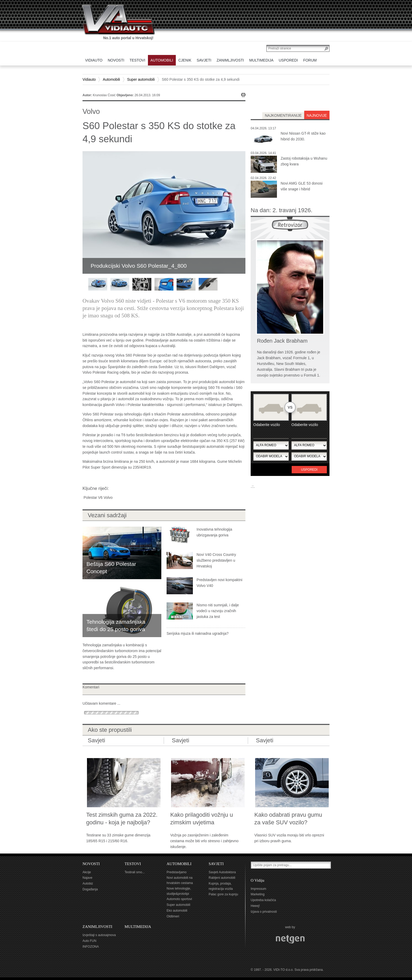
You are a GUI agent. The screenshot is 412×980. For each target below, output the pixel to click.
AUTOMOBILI (179, 864)
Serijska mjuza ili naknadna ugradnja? (198, 633)
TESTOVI (133, 864)
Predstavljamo (177, 872)
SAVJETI (216, 864)
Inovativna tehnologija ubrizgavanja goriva (214, 532)
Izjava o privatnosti (264, 912)
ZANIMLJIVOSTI (97, 927)
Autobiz (88, 883)
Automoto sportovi (179, 899)
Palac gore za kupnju (223, 894)
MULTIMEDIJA (138, 927)
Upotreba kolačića (263, 900)
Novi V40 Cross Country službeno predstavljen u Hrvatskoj (216, 560)
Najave (87, 878)
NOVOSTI (91, 864)
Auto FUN (89, 941)
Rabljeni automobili (222, 878)
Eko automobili (177, 911)
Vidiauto (89, 79)
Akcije (87, 872)
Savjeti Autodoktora (222, 872)
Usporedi (309, 470)
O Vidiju (257, 880)
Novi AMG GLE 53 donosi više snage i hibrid (302, 186)
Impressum (258, 889)
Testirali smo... (135, 872)
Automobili (111, 79)
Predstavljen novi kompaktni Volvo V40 (219, 583)
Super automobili (141, 79)
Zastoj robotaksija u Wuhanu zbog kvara (304, 161)
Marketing (258, 894)
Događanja (90, 889)
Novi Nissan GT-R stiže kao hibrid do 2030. (303, 136)
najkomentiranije (283, 115)
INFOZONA (91, 947)
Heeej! (255, 906)
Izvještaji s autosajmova (99, 935)
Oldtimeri (173, 916)
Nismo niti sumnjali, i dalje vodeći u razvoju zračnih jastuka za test (218, 611)
